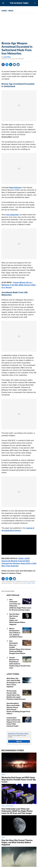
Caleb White (7, 57)
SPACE (11, 11)
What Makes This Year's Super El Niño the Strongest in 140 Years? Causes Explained (13, 682)
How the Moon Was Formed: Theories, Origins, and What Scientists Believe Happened (17, 842)
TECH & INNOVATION (8, 806)
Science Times (31, 583)
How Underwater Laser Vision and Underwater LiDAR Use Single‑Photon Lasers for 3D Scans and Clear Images (17, 811)
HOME (4, 11)
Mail (18, 65)
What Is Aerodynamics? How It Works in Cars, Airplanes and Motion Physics (16, 633)
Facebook (3, 65)
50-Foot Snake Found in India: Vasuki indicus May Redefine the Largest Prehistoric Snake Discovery (16, 695)
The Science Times (19, 3)
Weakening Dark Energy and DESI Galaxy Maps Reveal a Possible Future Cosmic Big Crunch (19, 780)
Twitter (7, 65)
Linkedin (11, 65)
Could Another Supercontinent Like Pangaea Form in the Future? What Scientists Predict (14, 722)
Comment (14, 65)
